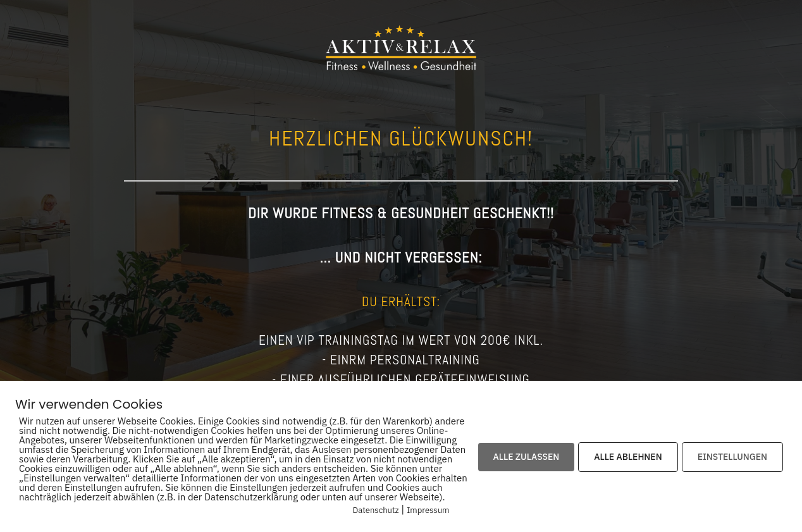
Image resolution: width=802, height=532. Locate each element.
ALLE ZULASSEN (527, 457)
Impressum (428, 510)
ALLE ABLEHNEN (628, 457)
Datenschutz (376, 510)
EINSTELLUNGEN (732, 457)
